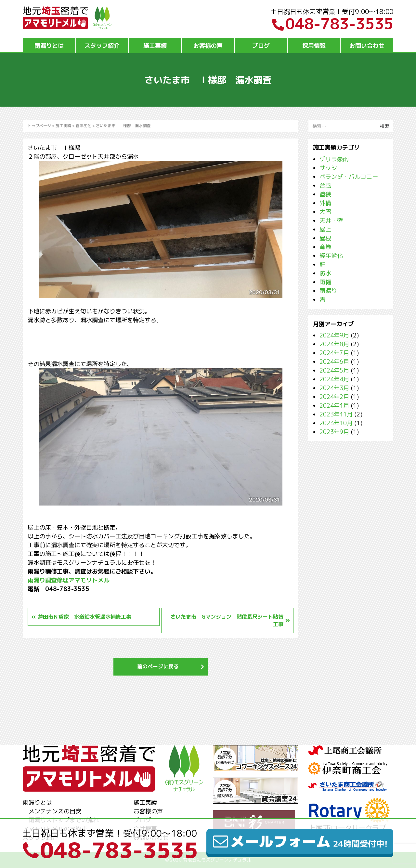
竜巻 (325, 247)
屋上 (325, 229)
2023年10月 (336, 423)
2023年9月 (334, 432)
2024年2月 (334, 397)
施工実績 (155, 46)
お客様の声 (208, 46)
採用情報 (314, 46)
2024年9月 (334, 335)
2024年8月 (334, 344)
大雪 (325, 212)
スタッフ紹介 (102, 46)
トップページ (39, 126)
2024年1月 (334, 406)
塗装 (325, 194)
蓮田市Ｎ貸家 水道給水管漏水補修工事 (84, 617)
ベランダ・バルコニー (349, 177)
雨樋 (325, 282)
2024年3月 (334, 388)
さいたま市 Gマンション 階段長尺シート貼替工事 (227, 620)
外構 (325, 203)
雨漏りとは (49, 46)
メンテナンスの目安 (55, 811)
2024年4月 (334, 379)
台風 (325, 185)
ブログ (261, 46)
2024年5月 (334, 370)
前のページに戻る (158, 666)
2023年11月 (336, 414)
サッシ (328, 168)
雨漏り (328, 291)
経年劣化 (84, 126)
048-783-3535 (333, 24)
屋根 (325, 238)
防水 (325, 273)
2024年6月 (334, 362)
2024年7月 (334, 353)
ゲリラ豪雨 (334, 159)
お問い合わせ (367, 46)
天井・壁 (331, 221)
